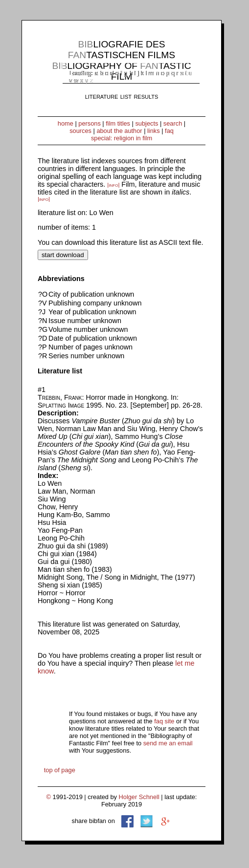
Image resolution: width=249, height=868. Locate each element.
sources (80, 131)
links (154, 131)
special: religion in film (122, 138)
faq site (164, 721)
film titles (118, 123)
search (173, 123)
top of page (60, 770)
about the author (119, 131)
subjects (147, 123)
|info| (113, 185)
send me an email (168, 743)
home (66, 123)
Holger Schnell (139, 797)
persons (90, 123)
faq (169, 131)
